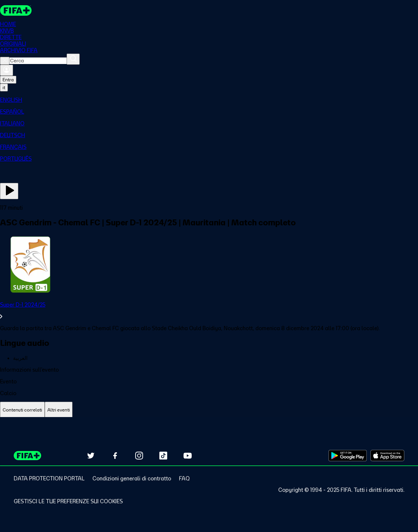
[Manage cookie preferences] (68, 501)
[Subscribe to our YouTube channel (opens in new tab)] (187, 456)
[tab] (22, 410)
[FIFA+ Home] (16, 10)
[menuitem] (209, 100)
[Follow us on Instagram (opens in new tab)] (139, 456)
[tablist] (209, 410)
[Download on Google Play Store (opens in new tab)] (348, 456)
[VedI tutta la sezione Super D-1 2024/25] (209, 311)
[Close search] (5, 61)
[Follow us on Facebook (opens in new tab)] (115, 456)
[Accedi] (7, 70)
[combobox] (38, 61)
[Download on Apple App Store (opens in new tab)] (387, 456)
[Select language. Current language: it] (4, 88)
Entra (8, 80)
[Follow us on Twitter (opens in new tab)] (91, 456)
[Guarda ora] (9, 191)
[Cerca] (73, 59)
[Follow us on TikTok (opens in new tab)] (163, 456)
